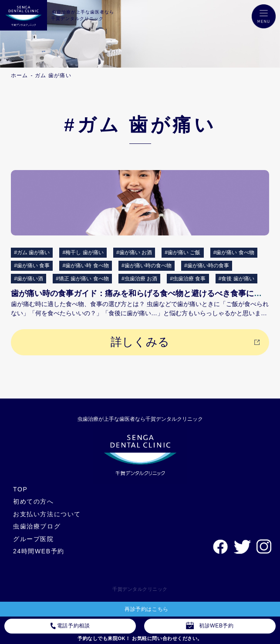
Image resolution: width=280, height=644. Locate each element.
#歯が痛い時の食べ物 (147, 266)
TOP (20, 489)
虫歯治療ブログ (37, 526)
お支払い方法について (47, 514)
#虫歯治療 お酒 (139, 279)
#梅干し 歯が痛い (83, 252)
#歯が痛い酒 (29, 279)
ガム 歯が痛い (53, 75)
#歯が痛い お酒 (134, 252)
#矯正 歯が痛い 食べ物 (82, 279)
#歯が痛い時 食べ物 (86, 266)
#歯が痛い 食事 (32, 266)
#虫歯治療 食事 (188, 279)
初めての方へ (34, 501)
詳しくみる (140, 342)
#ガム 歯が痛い (32, 252)
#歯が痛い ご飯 (182, 252)
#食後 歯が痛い (236, 279)
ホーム (20, 75)
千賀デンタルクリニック (140, 589)
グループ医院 (34, 539)
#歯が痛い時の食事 (207, 266)
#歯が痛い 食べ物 (234, 252)
